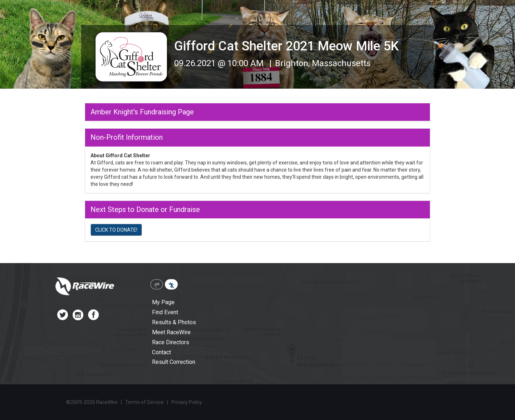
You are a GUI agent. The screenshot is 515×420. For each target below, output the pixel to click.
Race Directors (171, 342)
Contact (161, 352)
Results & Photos (174, 322)
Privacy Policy (187, 402)
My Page (163, 302)
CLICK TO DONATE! (116, 230)
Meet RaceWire (171, 332)
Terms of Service (144, 402)
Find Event (165, 312)
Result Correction (174, 362)
